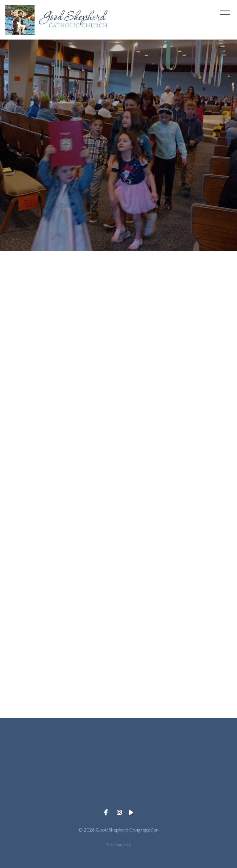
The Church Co (118, 844)
